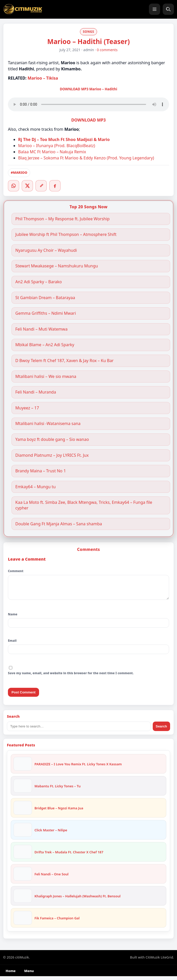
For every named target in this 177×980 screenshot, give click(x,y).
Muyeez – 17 (27, 408)
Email (12, 644)
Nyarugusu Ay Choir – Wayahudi (46, 250)
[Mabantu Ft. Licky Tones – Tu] (23, 790)
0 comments (107, 50)
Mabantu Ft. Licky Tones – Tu (57, 790)
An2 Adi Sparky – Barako (39, 282)
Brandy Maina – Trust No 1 (41, 471)
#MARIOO (19, 172)
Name (13, 618)
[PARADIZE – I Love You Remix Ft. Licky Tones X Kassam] (23, 768)
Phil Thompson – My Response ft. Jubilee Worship (62, 219)
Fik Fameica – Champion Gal (57, 922)
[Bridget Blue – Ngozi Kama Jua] (23, 812)
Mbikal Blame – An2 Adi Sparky (45, 345)
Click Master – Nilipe (51, 834)
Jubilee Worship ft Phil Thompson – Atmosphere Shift (66, 235)
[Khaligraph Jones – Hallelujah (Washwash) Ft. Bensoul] (23, 900)
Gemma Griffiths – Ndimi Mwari (46, 313)
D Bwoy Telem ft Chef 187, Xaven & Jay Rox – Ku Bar (64, 361)
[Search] (168, 9)
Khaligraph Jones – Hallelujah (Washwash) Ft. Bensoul (78, 900)
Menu (29, 975)
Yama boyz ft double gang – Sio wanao (52, 439)
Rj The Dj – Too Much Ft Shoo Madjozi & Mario (64, 139)
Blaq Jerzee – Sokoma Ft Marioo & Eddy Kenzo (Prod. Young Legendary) (86, 158)
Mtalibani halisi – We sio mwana (46, 377)
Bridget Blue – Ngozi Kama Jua (59, 812)
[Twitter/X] (27, 186)
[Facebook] (55, 186)
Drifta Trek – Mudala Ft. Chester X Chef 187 (69, 856)
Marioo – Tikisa (43, 78)
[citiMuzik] (23, 9)
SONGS (88, 32)
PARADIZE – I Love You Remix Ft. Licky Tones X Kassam (78, 768)
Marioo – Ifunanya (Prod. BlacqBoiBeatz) (57, 146)
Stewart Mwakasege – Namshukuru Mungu (57, 266)
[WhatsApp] (14, 186)
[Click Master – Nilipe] (23, 834)
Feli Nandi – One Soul (51, 878)
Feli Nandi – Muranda (36, 392)
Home (11, 975)
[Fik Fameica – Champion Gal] (23, 922)
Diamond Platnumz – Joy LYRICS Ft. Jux (52, 455)
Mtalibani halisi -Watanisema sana (48, 424)
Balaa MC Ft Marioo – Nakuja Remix (52, 152)
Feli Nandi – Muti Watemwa (41, 329)
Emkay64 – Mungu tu (36, 487)
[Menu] (155, 9)
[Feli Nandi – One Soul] (23, 878)
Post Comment (23, 696)
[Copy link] (41, 186)
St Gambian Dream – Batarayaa (45, 298)
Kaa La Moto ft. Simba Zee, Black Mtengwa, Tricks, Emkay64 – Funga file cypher (84, 505)
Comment (16, 571)
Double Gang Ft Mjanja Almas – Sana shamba (59, 524)
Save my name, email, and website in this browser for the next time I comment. (71, 677)
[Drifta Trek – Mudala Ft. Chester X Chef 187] (23, 856)
